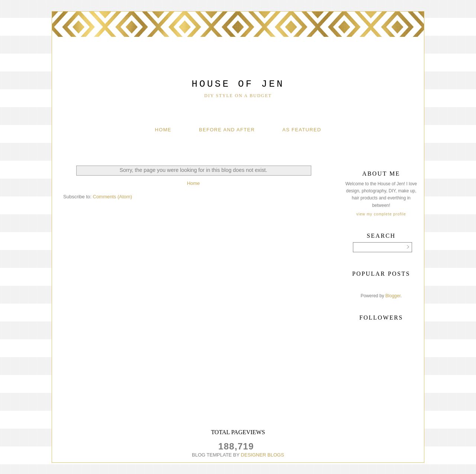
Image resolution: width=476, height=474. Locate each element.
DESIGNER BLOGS (263, 455)
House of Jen (238, 84)
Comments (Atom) (112, 197)
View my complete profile (381, 214)
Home (163, 130)
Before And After (227, 130)
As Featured (302, 130)
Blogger (393, 296)
